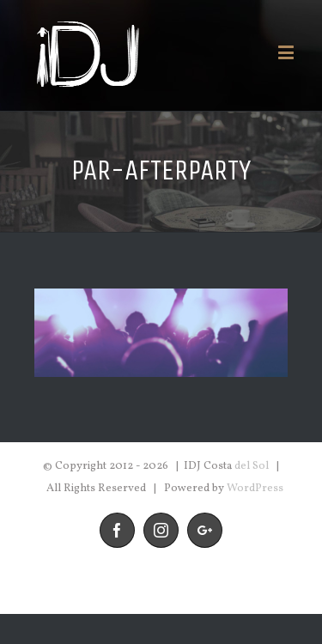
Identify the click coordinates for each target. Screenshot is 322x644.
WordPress (255, 489)
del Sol (252, 466)
